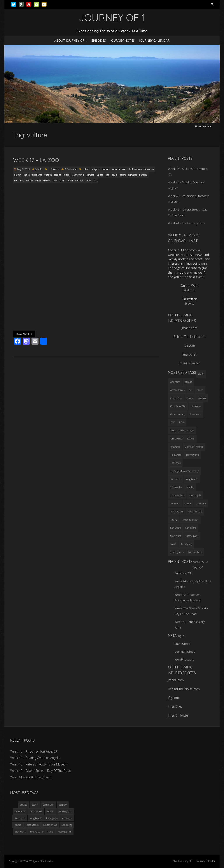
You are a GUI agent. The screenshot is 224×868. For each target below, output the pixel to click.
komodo (90, 175)
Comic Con (48, 805)
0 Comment (71, 169)
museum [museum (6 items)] (175, 503)
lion (108, 175)
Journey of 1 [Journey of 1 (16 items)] (193, 455)
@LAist (189, 303)
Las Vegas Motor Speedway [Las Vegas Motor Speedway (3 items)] (185, 471)
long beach (36, 818)
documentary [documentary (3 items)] (178, 414)
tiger (62, 181)
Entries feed (182, 644)
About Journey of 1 (71, 40)
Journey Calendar (154, 40)
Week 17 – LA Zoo (36, 160)
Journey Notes (122, 40)
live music (20, 818)
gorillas (58, 175)
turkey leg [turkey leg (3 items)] (186, 544)
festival (50, 811)
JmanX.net (189, 354)
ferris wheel (36, 811)
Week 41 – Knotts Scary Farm (186, 223)
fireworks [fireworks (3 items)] (175, 447)
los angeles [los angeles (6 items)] (176, 487)
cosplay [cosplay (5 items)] (202, 398)
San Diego (67, 825)
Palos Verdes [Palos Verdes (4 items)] (177, 511)
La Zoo (100, 175)
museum (67, 818)
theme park (37, 832)
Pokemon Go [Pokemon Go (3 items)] (195, 511)
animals (106, 169)
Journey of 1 (78, 175)
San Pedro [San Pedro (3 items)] (191, 528)
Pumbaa (143, 175)
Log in (180, 636)
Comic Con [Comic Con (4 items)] (176, 398)
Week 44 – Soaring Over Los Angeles (36, 758)
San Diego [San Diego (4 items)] (176, 528)
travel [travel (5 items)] (173, 544)
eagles (27, 175)
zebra (88, 181)
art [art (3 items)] (191, 390)
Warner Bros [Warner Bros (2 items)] (195, 552)
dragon (18, 175)
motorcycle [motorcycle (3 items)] (195, 495)
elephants (37, 175)
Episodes (99, 40)
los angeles (52, 818)
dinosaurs (149, 169)
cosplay (63, 805)
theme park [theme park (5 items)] (192, 536)
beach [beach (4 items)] (200, 390)
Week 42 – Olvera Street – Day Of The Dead (41, 771)
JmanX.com (189, 328)
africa (87, 169)
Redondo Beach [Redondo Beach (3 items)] (190, 520)
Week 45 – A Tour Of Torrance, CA (34, 751)
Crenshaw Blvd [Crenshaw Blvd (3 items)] (178, 406)
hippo (66, 175)
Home (198, 126)
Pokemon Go (50, 825)
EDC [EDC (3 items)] (172, 422)
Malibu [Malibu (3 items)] (190, 487)
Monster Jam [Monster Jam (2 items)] (177, 495)
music (18, 825)
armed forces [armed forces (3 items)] (177, 390)
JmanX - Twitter (189, 363)
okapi (115, 175)
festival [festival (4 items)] (191, 438)
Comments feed (185, 652)
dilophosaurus (134, 169)
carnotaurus (119, 169)
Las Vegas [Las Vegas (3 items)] (175, 463)
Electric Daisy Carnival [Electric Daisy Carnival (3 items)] (182, 430)
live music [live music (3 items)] (176, 479)
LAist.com (189, 290)
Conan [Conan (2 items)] (190, 398)
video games (65, 832)
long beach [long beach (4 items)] (192, 479)
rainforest (19, 181)
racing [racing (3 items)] (174, 520)
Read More (24, 334)
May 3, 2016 (24, 169)
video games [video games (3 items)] (177, 552)
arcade (24, 805)
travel (51, 832)
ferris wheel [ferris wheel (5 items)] (177, 438)
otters (123, 175)
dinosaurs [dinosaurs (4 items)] (196, 406)
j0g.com (189, 345)
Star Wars (20, 832)
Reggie (30, 181)
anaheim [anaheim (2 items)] (175, 382)
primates (132, 175)
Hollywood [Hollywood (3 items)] (176, 455)
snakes (47, 181)
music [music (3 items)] (188, 503)
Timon (70, 181)
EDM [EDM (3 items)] (182, 422)
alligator (96, 169)
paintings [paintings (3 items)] (201, 503)
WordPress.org (184, 659)
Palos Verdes (32, 825)
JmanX (38, 169)
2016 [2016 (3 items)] (201, 374)
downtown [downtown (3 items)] (195, 414)
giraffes (48, 175)
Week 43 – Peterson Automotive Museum (39, 764)
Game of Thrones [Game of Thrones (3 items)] (194, 447)
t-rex (55, 181)
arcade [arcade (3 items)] (188, 382)
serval (38, 181)
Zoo (95, 181)
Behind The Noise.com (189, 337)
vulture (79, 181)
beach (35, 805)
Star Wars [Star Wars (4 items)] (176, 536)
